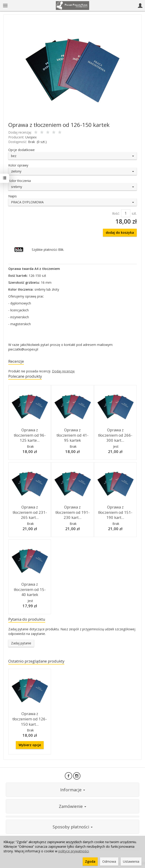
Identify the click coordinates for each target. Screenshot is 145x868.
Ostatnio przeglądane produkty (36, 661)
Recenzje (16, 361)
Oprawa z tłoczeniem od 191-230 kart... (72, 512)
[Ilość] (126, 213)
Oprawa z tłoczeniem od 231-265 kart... (30, 512)
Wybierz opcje (30, 745)
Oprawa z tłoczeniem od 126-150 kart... (30, 719)
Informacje (73, 790)
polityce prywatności (74, 851)
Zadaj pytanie (21, 643)
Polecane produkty (25, 376)
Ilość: (116, 213)
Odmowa (109, 861)
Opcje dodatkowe (21, 150)
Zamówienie (72, 806)
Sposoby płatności (73, 827)
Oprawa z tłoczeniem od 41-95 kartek (72, 435)
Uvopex (31, 137)
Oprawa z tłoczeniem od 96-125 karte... (30, 435)
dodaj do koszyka (120, 232)
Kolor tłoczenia (20, 181)
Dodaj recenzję (63, 371)
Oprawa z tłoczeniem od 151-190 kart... (115, 512)
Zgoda (90, 861)
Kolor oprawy (18, 165)
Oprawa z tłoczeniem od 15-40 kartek (30, 589)
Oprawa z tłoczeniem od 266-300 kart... (115, 435)
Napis (13, 196)
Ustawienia (131, 861)
